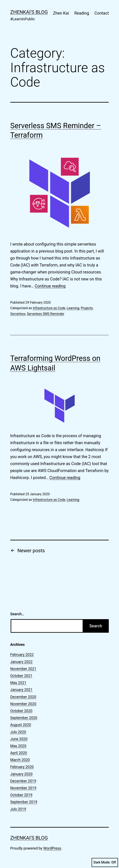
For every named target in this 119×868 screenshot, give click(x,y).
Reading (82, 13)
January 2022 (21, 662)
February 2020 (22, 767)
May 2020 (18, 746)
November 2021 (23, 669)
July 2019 (18, 809)
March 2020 (20, 760)
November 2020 (23, 704)
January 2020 (21, 774)
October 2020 (21, 711)
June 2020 (19, 739)
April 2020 (19, 753)
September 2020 (24, 718)
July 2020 (18, 732)
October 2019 (21, 795)
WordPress (52, 848)
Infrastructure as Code (49, 308)
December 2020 (23, 697)
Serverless (18, 314)
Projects (87, 308)
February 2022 (22, 655)
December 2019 (23, 781)
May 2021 (18, 683)
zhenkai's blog (29, 12)
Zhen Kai (61, 13)
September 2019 (24, 802)
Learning (73, 308)
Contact (102, 13)
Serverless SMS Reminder (45, 314)
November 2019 (23, 788)
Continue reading (50, 286)
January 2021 (21, 690)
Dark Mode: (105, 862)
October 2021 (21, 676)
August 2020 (21, 725)
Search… (17, 614)
